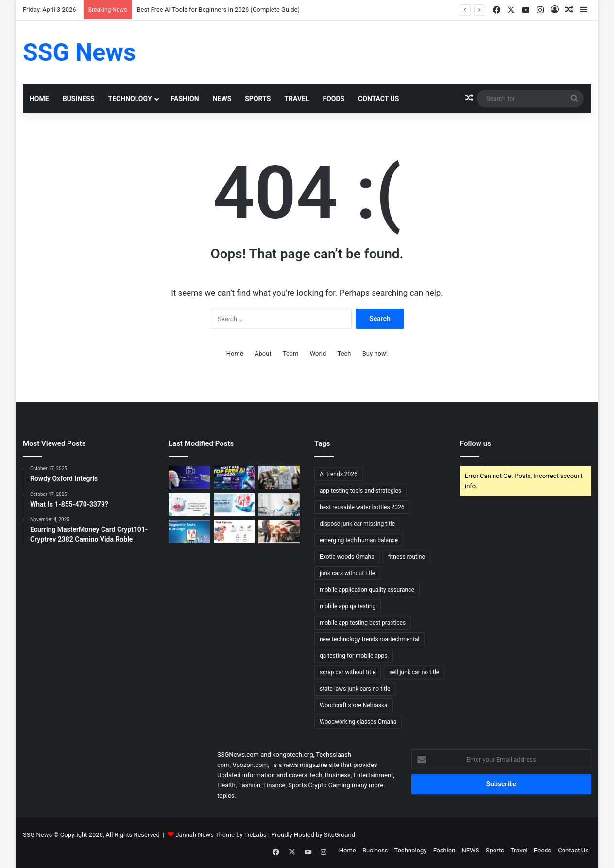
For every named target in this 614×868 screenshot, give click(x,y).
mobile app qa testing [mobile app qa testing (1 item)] (348, 606)
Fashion (185, 99)
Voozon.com (250, 765)
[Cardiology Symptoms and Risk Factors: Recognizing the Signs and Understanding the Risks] (234, 531)
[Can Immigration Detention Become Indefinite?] (279, 477)
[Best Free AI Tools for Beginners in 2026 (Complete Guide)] (234, 477)
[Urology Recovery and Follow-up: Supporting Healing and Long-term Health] (279, 505)
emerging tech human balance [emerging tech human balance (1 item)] (359, 540)
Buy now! (375, 353)
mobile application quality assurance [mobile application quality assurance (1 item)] (367, 590)
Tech (344, 353)
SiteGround (340, 835)
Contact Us (378, 99)
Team (291, 353)
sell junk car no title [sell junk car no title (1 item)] (414, 672)
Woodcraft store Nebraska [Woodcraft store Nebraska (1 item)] (354, 705)
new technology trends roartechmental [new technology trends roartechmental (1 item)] (369, 639)
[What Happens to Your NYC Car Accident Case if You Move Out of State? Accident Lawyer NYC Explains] (279, 531)
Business (79, 99)
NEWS (222, 99)
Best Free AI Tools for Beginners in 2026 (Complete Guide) (218, 9)
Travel (297, 99)
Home (39, 99)
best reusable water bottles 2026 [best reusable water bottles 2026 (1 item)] (362, 507)
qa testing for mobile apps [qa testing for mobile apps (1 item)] (354, 656)
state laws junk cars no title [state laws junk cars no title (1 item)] (355, 689)
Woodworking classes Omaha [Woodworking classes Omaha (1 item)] (358, 722)
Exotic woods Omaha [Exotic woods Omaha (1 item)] (347, 557)
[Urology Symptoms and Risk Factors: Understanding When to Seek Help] (189, 505)
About (263, 353)
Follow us (476, 443)
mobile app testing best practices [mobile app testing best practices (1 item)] (363, 623)
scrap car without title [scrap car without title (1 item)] (348, 672)
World (318, 353)
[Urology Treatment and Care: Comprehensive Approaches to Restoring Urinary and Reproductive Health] (234, 505)
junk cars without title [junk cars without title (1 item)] (347, 573)
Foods (333, 99)
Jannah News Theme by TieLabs (221, 835)
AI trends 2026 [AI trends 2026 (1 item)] (339, 474)
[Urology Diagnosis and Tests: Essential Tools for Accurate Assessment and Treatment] (189, 531)
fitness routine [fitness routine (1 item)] (407, 557)
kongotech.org (293, 755)
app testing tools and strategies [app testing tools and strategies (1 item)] (360, 491)
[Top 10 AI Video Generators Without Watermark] (189, 477)
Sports (258, 99)
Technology (130, 99)
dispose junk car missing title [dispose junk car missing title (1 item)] (357, 524)
